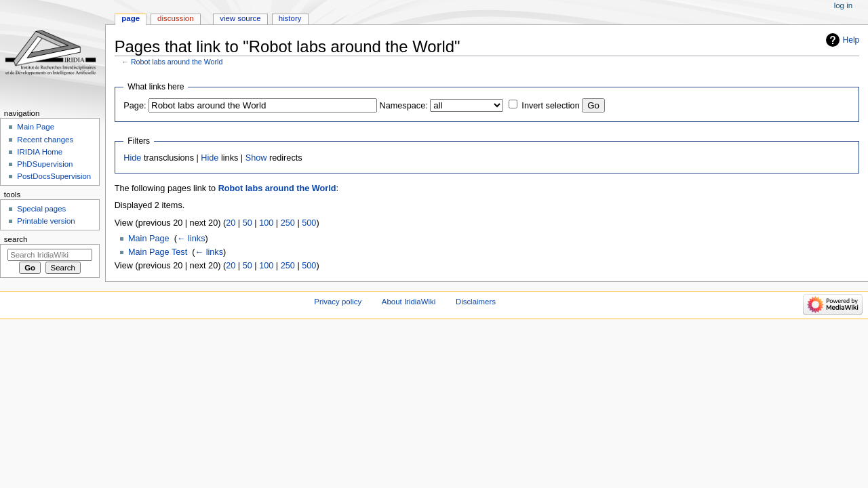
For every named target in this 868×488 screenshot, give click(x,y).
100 (266, 223)
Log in (843, 5)
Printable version (46, 221)
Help (851, 40)
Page (131, 18)
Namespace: (404, 106)
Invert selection (550, 106)
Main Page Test (158, 252)
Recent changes (45, 140)
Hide (132, 158)
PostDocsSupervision (54, 176)
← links (191, 239)
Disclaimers (476, 302)
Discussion (175, 18)
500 (309, 223)
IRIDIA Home (40, 152)
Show (256, 158)
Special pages (41, 209)
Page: (135, 106)
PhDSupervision (45, 164)
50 (248, 223)
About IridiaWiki (409, 302)
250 (288, 223)
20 (231, 223)
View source (240, 18)
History (290, 18)
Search (16, 239)
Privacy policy (338, 302)
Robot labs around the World (177, 62)
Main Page (149, 239)
